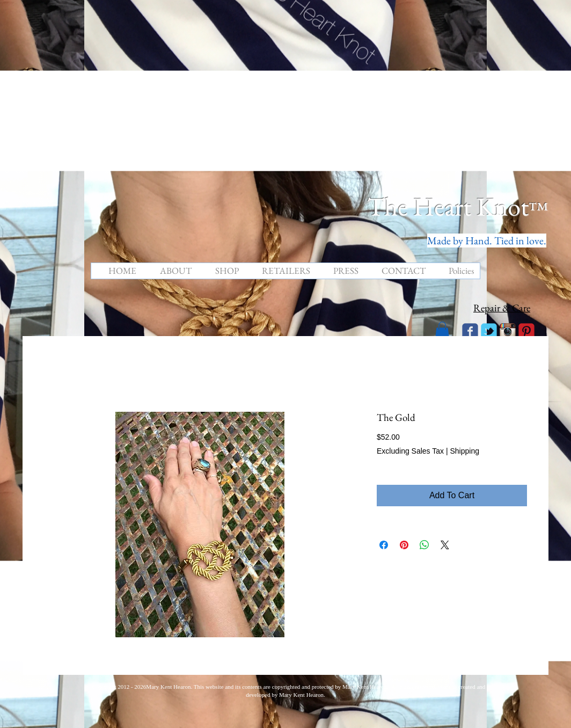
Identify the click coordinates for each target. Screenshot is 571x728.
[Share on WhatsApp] (424, 545)
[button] (442, 330)
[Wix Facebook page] (470, 331)
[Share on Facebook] (384, 545)
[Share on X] (445, 545)
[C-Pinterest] (526, 331)
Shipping (464, 451)
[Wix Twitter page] (489, 331)
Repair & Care (502, 308)
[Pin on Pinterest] (404, 545)
